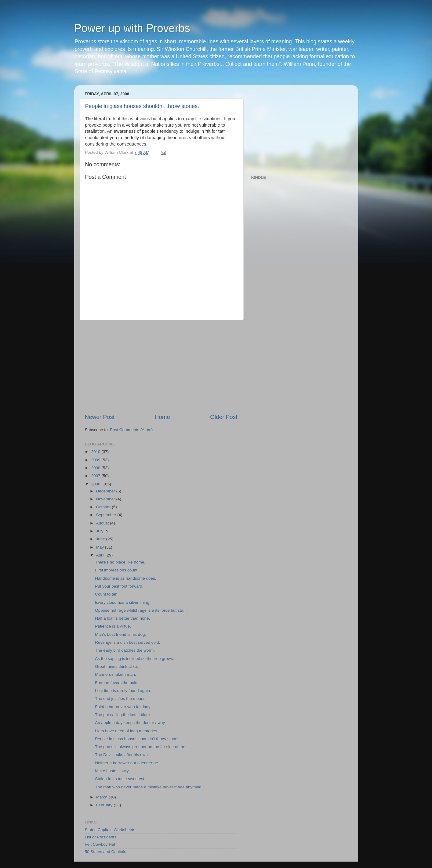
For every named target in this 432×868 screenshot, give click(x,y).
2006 (96, 484)
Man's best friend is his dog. (120, 634)
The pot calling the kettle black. (123, 715)
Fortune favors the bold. (117, 683)
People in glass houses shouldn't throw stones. (142, 106)
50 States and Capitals (106, 852)
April (101, 555)
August (103, 523)
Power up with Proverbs (132, 28)
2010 (96, 452)
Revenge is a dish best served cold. (127, 642)
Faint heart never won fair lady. (123, 707)
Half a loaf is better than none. (122, 618)
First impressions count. (117, 570)
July (100, 531)
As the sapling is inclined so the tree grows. (134, 659)
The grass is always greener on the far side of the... (142, 747)
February (105, 805)
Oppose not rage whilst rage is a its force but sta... (141, 610)
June (101, 539)
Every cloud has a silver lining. (123, 602)
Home (162, 417)
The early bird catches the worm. (125, 650)
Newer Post (100, 417)
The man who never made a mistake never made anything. (149, 787)
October (104, 507)
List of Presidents (101, 837)
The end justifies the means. (121, 699)
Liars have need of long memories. (127, 731)
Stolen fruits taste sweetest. (120, 779)
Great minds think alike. (116, 666)
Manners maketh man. (115, 674)
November (106, 499)
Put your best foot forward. (119, 586)
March (102, 797)
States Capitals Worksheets (110, 830)
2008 (96, 468)
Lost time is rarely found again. (123, 691)
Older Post (224, 417)
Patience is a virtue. (113, 626)
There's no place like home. (120, 562)
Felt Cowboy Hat (100, 844)
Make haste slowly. (112, 771)
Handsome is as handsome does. (125, 578)
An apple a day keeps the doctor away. (130, 723)
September (107, 515)
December (106, 491)
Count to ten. (107, 594)
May (101, 547)
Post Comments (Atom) (131, 430)
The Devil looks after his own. (122, 755)
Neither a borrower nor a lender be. (127, 763)
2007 (96, 476)
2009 (96, 460)
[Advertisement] (161, 367)
